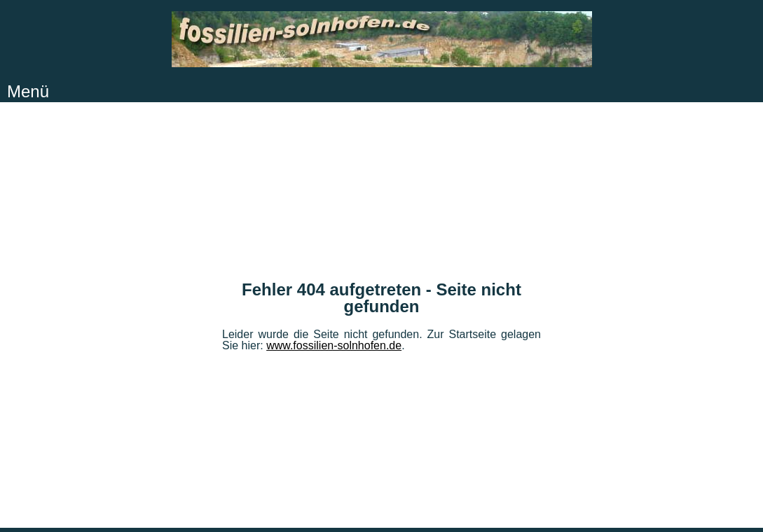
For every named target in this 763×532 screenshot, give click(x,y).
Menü (28, 91)
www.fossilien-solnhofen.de (334, 345)
